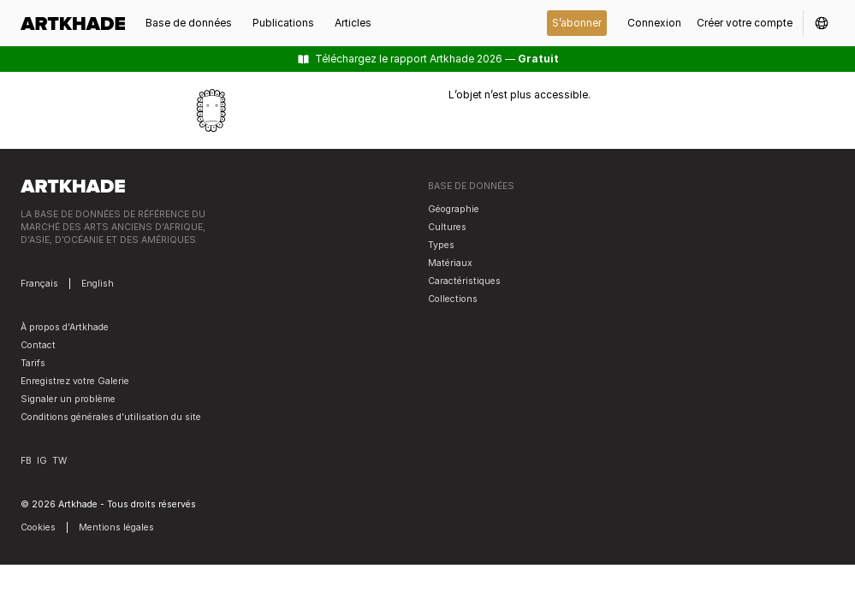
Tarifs (33, 363)
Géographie (454, 209)
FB (26, 461)
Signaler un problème (68, 399)
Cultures (447, 227)
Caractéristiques (464, 281)
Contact (38, 345)
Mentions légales (116, 527)
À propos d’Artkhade (65, 327)
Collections (453, 299)
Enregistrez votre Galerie (75, 381)
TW (59, 461)
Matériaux (450, 263)
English (98, 284)
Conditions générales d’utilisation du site (111, 417)
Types (441, 245)
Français (39, 284)
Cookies (38, 527)
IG (42, 461)
